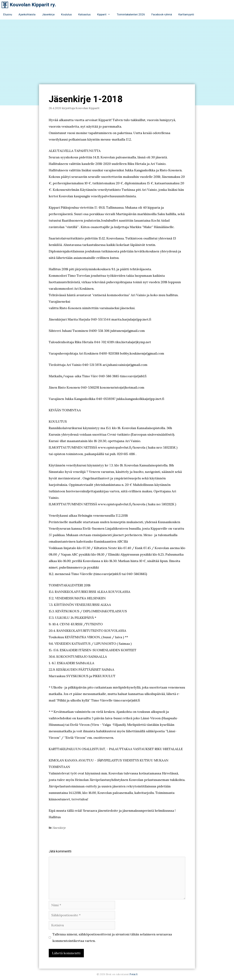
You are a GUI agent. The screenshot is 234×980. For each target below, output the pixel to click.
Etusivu (8, 15)
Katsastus (84, 15)
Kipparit (105, 15)
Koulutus (66, 15)
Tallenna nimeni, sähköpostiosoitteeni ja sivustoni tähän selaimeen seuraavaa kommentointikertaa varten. (112, 937)
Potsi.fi (133, 974)
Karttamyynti (186, 15)
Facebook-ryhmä (162, 15)
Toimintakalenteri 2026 (131, 15)
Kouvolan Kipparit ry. (33, 5)
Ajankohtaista (27, 15)
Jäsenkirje (48, 15)
